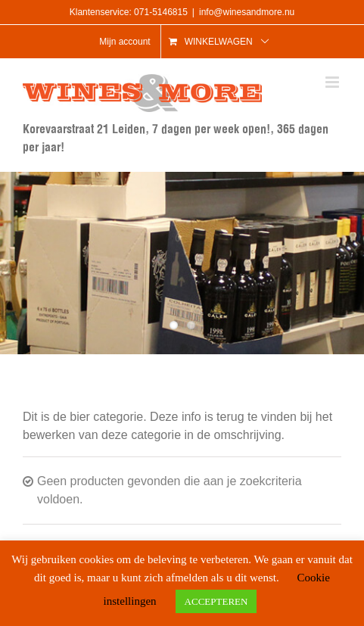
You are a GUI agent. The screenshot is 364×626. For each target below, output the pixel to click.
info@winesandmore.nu (247, 12)
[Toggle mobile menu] (333, 82)
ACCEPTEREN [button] (216, 601)
